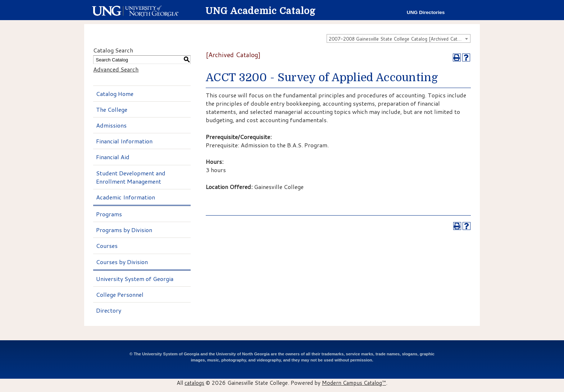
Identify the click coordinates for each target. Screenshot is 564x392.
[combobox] (399, 38)
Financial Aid (113, 157)
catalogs (194, 383)
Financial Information (124, 141)
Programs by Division (124, 230)
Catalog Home (115, 94)
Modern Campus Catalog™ (354, 383)
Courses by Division (122, 262)
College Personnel (120, 294)
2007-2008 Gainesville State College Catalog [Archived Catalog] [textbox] (399, 39)
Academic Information (126, 197)
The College (112, 109)
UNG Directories (426, 12)
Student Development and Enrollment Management (131, 177)
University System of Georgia (135, 279)
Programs (109, 214)
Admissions (111, 125)
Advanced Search (116, 69)
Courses (107, 246)
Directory (109, 310)
